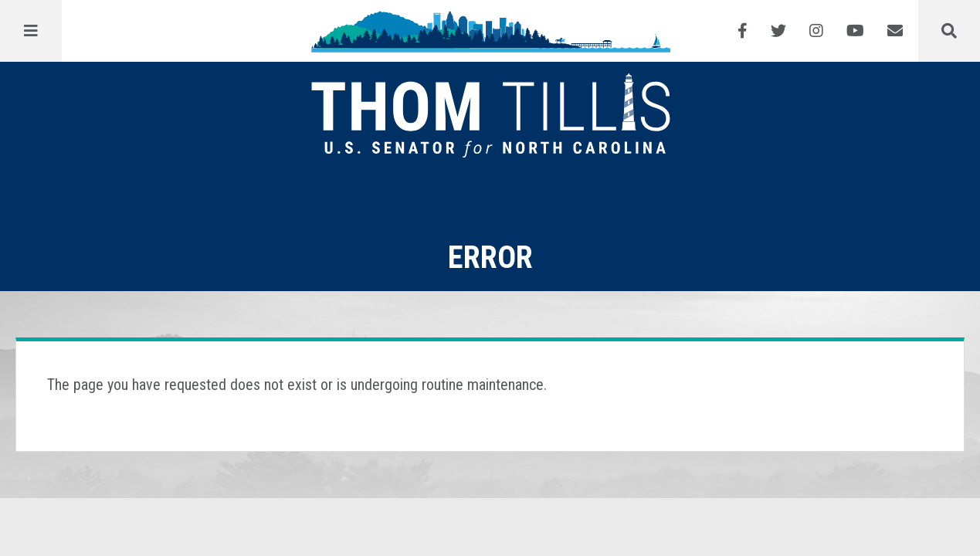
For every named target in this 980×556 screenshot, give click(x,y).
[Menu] (31, 31)
